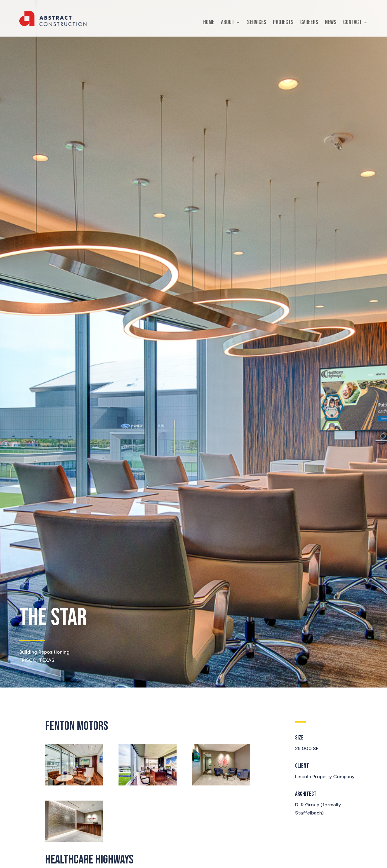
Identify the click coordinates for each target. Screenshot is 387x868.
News (331, 23)
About (228, 23)
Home (209, 23)
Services (257, 23)
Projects (283, 23)
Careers (309, 23)
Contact (352, 23)
